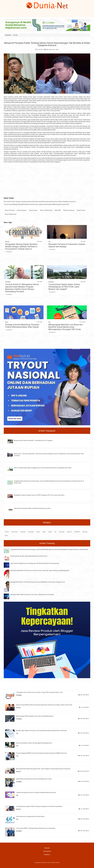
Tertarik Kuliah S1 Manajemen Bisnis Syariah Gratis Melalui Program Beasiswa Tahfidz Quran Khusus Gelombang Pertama (22, 288)
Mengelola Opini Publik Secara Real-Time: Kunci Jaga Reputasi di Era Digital (32, 595)
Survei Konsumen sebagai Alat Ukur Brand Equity (30, 816)
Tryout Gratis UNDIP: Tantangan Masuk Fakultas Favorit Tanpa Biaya (36, 828)
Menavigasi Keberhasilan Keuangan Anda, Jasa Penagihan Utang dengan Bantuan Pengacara (43, 769)
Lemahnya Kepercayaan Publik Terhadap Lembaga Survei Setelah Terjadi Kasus (39, 806)
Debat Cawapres (22, 210)
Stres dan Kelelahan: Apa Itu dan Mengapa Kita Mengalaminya (34, 743)
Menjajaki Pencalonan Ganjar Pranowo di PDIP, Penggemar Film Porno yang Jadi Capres (39, 495)
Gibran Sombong (10, 210)
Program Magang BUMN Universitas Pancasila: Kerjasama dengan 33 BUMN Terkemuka (41, 753)
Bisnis (7, 322)
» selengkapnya (9, 252)
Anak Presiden (81, 210)
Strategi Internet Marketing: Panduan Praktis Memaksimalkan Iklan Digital (22, 326)
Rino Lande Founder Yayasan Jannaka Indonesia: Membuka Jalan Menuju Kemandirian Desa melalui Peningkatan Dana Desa (40, 202)
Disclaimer (47, 855)
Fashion (7, 532)
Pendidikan (8, 282)
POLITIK (15, 35)
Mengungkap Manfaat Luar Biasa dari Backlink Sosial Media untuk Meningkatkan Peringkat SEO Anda (66, 327)
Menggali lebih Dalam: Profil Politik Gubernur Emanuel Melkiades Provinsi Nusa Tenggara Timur (38, 582)
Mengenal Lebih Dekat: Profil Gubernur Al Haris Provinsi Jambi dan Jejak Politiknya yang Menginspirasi (40, 571)
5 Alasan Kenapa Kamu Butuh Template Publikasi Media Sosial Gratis (36, 793)
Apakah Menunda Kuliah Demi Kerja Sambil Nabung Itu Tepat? (34, 779)
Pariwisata (23, 532)
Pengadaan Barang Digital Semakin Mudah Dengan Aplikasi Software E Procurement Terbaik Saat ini (21, 247)
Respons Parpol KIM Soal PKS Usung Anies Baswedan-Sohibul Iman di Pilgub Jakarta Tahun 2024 (44, 705)
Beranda (47, 848)
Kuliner (38, 532)
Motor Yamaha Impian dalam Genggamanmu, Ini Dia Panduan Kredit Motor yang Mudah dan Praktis (43, 468)
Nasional (7, 242)
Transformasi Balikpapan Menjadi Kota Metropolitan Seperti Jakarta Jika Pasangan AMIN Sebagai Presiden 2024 (36, 204)
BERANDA (8, 35)
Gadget (50, 532)
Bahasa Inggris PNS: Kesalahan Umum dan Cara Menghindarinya (35, 716)
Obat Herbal (15, 532)
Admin (57, 50)
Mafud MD (58, 210)
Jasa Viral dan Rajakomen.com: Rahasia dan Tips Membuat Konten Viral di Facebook (35, 563)
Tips (49, 242)
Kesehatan (62, 532)
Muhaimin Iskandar (69, 210)
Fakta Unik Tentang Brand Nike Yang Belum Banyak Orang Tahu (32, 508)
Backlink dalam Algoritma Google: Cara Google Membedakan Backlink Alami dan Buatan (42, 731)
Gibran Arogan (33, 210)
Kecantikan (31, 532)
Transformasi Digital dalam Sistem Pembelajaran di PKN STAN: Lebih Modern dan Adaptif (64, 287)
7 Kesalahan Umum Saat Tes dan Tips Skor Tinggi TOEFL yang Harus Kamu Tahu (39, 692)
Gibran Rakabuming (10, 214)
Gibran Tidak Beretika (46, 210)
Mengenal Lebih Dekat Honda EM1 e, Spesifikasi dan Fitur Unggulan (33, 440)
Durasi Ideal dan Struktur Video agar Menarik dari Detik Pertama (29, 556)
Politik (44, 532)
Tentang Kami (47, 851)
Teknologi (85, 532)
